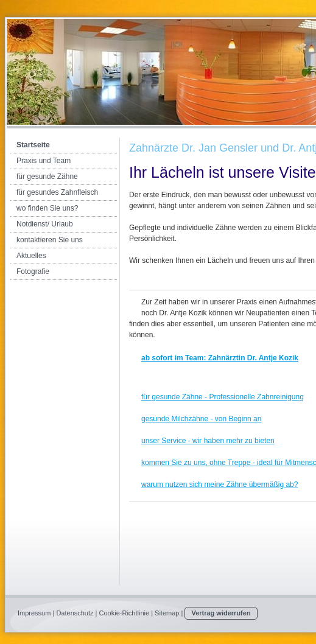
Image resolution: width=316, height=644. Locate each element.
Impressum (34, 613)
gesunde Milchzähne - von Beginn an (201, 419)
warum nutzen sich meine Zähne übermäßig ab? (219, 485)
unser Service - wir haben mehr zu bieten (208, 441)
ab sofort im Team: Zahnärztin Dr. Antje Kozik (220, 358)
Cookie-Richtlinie (125, 613)
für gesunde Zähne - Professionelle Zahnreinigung (223, 397)
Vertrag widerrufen (221, 613)
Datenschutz (75, 613)
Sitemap (167, 613)
